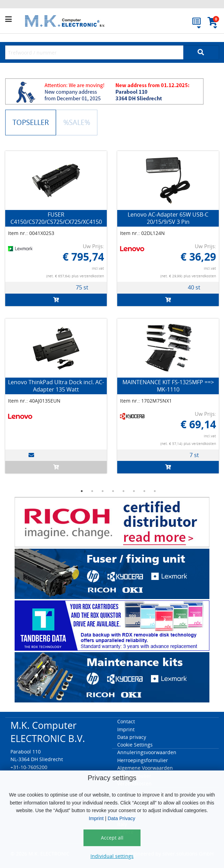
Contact (126, 721)
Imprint (96, 818)
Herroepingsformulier (143, 760)
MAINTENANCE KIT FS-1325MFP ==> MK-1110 (168, 386)
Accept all (112, 838)
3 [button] (103, 491)
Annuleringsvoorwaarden (147, 752)
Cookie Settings (135, 745)
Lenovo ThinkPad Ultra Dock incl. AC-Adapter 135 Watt (56, 386)
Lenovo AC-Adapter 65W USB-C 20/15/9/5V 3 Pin (168, 218)
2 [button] (92, 491)
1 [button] (82, 491)
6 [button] (134, 491)
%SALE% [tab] (77, 122)
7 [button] (144, 491)
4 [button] (113, 491)
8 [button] (155, 491)
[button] (14, 19)
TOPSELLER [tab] (31, 122)
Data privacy (132, 737)
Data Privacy (121, 818)
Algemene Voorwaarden (145, 768)
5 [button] (123, 491)
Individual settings (112, 856)
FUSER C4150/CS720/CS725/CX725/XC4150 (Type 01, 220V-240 (56, 222)
